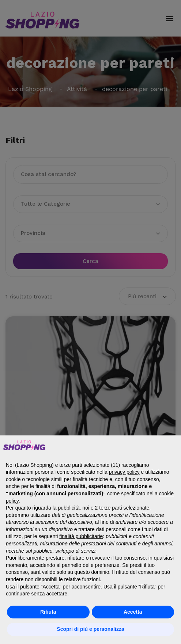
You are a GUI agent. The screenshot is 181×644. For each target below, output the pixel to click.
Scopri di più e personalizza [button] (90, 629)
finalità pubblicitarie (81, 536)
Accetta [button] (133, 612)
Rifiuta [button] (48, 612)
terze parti (110, 508)
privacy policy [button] (124, 472)
